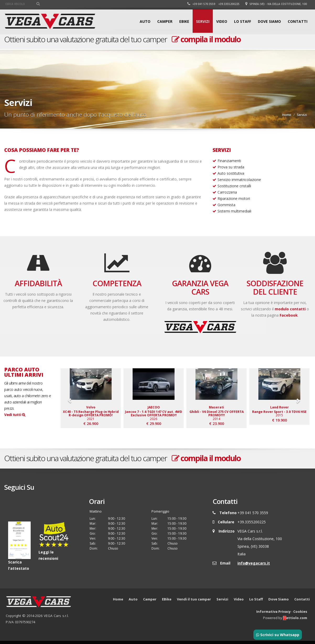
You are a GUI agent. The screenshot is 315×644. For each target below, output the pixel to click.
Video (222, 21)
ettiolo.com (295, 621)
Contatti (298, 21)
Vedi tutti (15, 415)
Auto (145, 21)
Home (287, 115)
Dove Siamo (269, 21)
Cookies (300, 615)
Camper (165, 21)
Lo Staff (243, 21)
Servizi (203, 21)
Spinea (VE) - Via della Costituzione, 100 (276, 4)
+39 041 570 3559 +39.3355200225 (213, 4)
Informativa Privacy (273, 615)
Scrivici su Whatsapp (278, 635)
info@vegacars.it (254, 566)
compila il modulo (206, 39)
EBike (184, 21)
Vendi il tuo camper (194, 602)
